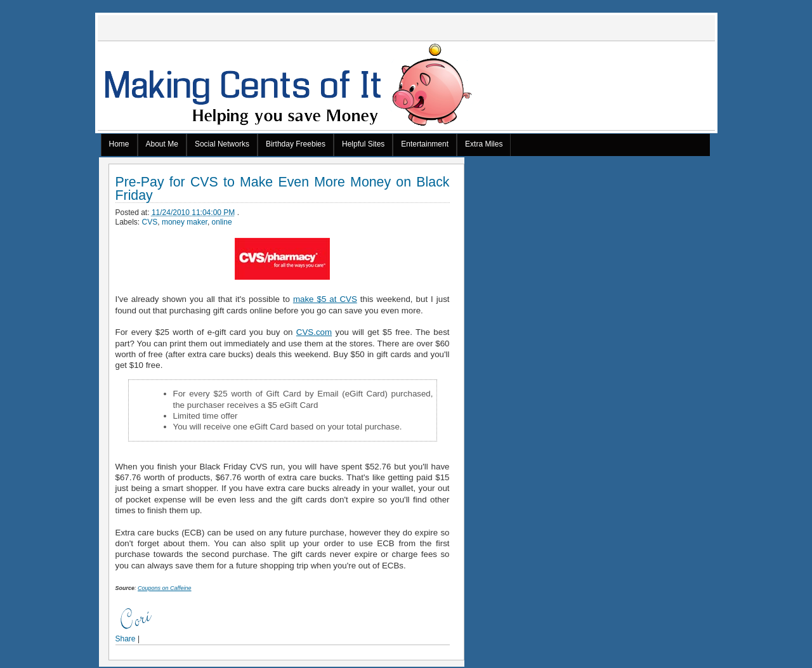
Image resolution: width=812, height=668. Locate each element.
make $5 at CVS (325, 299)
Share (126, 639)
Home (119, 144)
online (222, 222)
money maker (185, 222)
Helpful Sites (363, 144)
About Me (162, 144)
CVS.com (314, 332)
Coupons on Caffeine (165, 588)
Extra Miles (484, 144)
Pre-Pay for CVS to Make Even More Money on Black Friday (283, 189)
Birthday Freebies (296, 144)
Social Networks (222, 144)
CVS (150, 222)
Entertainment (425, 144)
